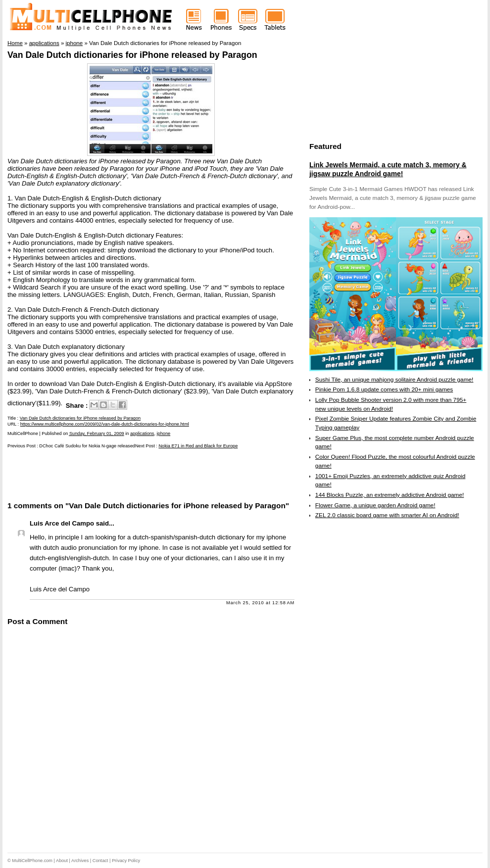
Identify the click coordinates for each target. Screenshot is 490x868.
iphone (164, 434)
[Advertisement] (123, 474)
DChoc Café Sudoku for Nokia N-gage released (87, 446)
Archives (80, 861)
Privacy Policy (126, 861)
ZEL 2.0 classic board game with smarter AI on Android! (387, 515)
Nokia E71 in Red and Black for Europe (198, 446)
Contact (100, 861)
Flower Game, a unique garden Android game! (375, 505)
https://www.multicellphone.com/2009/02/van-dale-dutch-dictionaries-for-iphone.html (105, 424)
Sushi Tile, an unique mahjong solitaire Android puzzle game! (394, 380)
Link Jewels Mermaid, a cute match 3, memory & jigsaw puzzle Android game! (388, 169)
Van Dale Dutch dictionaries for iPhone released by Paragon (132, 55)
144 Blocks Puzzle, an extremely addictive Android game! (390, 495)
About (62, 861)
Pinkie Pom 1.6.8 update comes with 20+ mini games (384, 389)
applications (142, 434)
